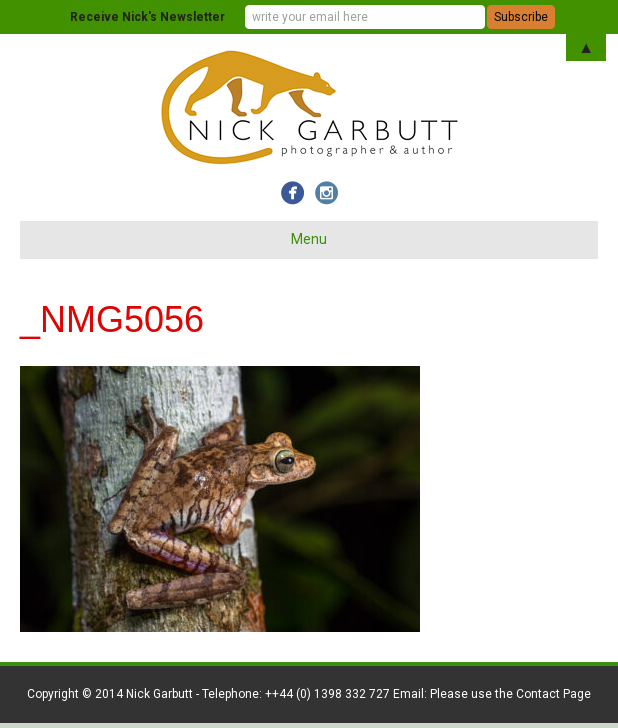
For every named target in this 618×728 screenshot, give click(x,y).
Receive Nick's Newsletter (147, 17)
